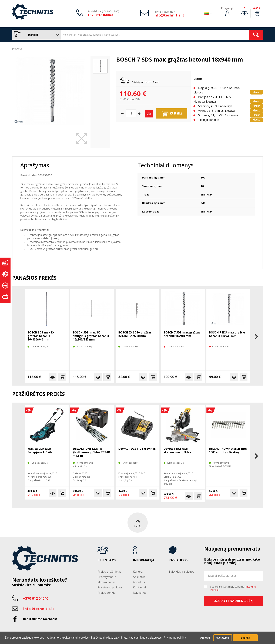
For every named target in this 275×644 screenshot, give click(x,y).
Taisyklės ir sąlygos (181, 572)
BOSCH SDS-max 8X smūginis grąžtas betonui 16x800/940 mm (91, 336)
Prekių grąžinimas (109, 572)
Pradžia (17, 49)
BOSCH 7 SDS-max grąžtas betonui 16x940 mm (182, 334)
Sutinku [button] (245, 638)
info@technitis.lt (169, 15)
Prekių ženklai (107, 593)
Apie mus (139, 577)
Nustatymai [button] (223, 638)
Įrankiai (36, 35)
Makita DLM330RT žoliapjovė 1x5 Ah (40, 450)
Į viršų (138, 523)
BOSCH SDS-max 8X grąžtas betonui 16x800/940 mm (41, 336)
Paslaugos (178, 560)
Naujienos (140, 593)
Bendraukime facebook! (40, 619)
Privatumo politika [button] (175, 638)
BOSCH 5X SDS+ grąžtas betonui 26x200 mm (135, 334)
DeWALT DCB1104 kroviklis (137, 449)
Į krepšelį (172, 114)
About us (139, 582)
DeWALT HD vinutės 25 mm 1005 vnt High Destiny (228, 450)
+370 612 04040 (100, 15)
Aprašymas (35, 165)
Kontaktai (139, 587)
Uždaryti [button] (205, 638)
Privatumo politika (110, 587)
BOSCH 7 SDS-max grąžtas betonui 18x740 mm (227, 334)
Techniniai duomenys (165, 165)
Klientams (107, 560)
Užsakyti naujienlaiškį (233, 601)
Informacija (144, 560)
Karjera (138, 572)
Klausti (256, 92)
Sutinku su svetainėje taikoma (233, 588)
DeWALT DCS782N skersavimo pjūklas (177, 450)
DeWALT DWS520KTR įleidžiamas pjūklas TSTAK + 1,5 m (91, 452)
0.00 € (257, 8)
